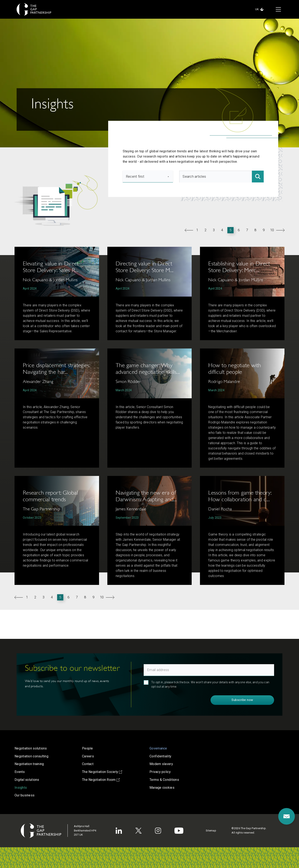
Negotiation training (29, 764)
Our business (25, 795)
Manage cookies (162, 788)
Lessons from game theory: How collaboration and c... (240, 496)
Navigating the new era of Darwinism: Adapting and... (146, 496)
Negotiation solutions (31, 748)
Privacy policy (160, 772)
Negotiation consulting (31, 756)
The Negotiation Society (102, 772)
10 (272, 230)
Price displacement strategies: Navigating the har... (56, 369)
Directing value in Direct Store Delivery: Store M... (145, 267)
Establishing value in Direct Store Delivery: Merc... (239, 267)
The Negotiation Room (101, 780)
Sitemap (211, 831)
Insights (21, 788)
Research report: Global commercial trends (50, 496)
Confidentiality (160, 756)
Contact (88, 764)
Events (20, 772)
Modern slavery (161, 764)
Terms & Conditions (164, 780)
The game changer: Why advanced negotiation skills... (148, 369)
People (88, 748)
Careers (88, 756)
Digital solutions (27, 780)
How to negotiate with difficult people (235, 369)
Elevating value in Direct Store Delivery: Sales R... (51, 267)
